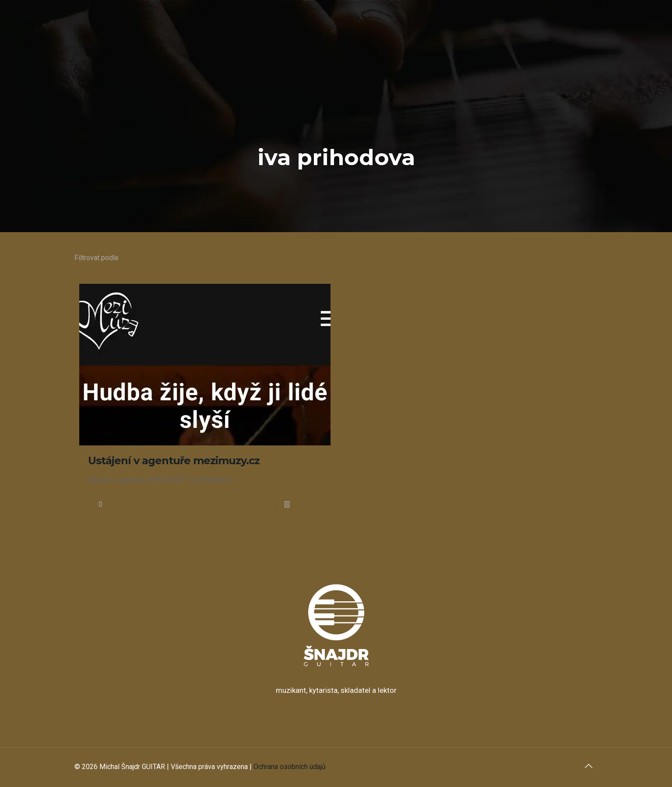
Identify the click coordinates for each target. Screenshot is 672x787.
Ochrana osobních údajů (290, 767)
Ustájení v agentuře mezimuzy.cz (174, 461)
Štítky (203, 258)
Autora (250, 258)
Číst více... (309, 504)
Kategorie (151, 258)
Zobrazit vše (573, 258)
